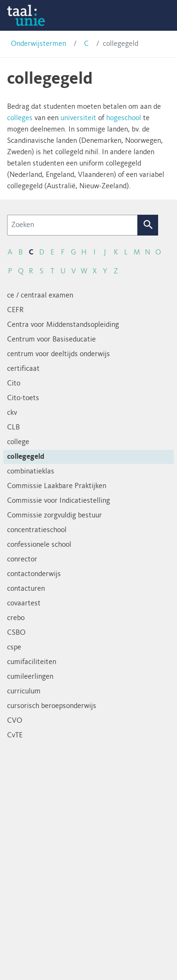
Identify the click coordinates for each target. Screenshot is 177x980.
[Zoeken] (72, 225)
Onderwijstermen (38, 44)
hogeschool (124, 118)
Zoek (148, 225)
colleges (20, 118)
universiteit (78, 118)
